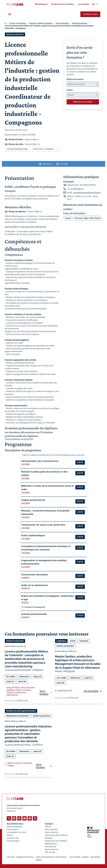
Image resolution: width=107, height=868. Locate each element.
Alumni (10, 835)
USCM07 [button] (25, 517)
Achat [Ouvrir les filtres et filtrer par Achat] (73, 641)
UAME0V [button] (25, 617)
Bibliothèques (51, 844)
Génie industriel (62, 23)
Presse (48, 826)
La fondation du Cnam (16, 832)
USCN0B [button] (25, 567)
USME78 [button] (25, 588)
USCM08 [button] (25, 464)
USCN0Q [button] (26, 553)
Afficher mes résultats (83, 102)
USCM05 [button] (25, 528)
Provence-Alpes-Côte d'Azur (88, 218)
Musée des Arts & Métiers (56, 841)
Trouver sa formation (18, 23)
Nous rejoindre (51, 829)
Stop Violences (51, 849)
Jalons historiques (15, 826)
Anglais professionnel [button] (33, 500)
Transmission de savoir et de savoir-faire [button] (43, 525)
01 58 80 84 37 (77, 189)
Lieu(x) (70, 90)
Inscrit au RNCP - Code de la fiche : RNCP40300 (25, 227)
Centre (68, 218)
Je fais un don (13, 838)
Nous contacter (52, 832)
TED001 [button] (25, 603)
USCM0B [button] (26, 539)
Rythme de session (75, 79)
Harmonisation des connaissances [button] (40, 461)
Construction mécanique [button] (35, 575)
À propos (49, 824)
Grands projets (13, 841)
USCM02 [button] (25, 479)
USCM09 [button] (25, 493)
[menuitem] (41, 4)
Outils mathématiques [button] (33, 535)
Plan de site (50, 852)
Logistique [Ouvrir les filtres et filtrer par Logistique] (61, 641)
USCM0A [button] (26, 503)
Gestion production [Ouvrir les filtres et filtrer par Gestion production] (15, 34)
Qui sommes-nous (15, 824)
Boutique (49, 838)
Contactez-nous (90, 14)
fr (5, 23)
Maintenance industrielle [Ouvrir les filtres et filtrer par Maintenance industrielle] (18, 716)
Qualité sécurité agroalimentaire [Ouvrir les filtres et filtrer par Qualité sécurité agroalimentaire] (21, 711)
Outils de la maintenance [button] (35, 585)
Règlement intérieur (25, 857)
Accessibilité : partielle (79, 857)
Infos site (11, 857)
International (50, 846)
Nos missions (12, 829)
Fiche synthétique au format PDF (19, 439)
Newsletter (95, 857)
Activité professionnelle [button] (34, 614)
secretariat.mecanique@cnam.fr (87, 193)
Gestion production (80, 23)
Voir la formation (44, 692)
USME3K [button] (25, 578)
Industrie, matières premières (41, 23)
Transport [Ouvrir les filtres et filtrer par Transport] (84, 641)
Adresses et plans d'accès (56, 835)
